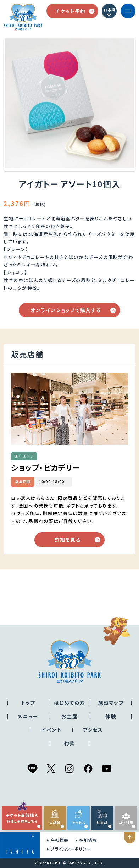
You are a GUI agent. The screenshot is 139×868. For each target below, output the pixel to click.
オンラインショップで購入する (73, 310)
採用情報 (88, 840)
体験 (111, 716)
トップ (28, 703)
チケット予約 (75, 11)
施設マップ (111, 703)
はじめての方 (70, 703)
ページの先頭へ (130, 837)
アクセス (93, 730)
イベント (52, 730)
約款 (70, 743)
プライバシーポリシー (71, 849)
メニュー (28, 716)
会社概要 (59, 840)
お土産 (69, 716)
